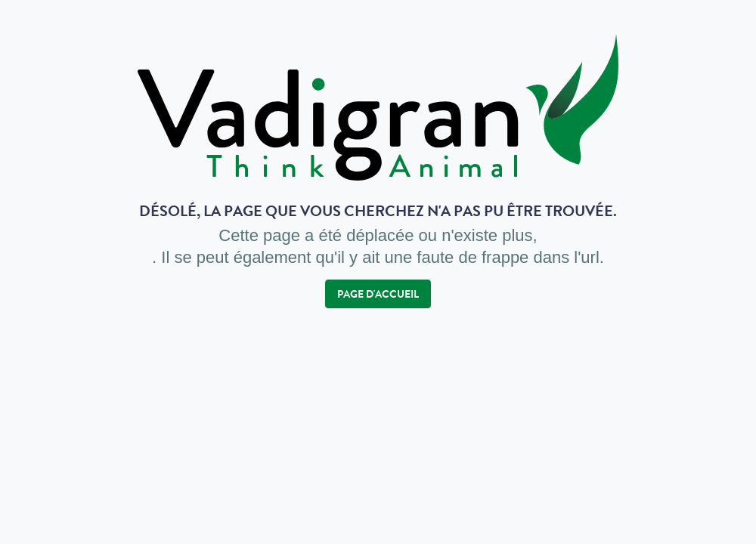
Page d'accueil (378, 294)
